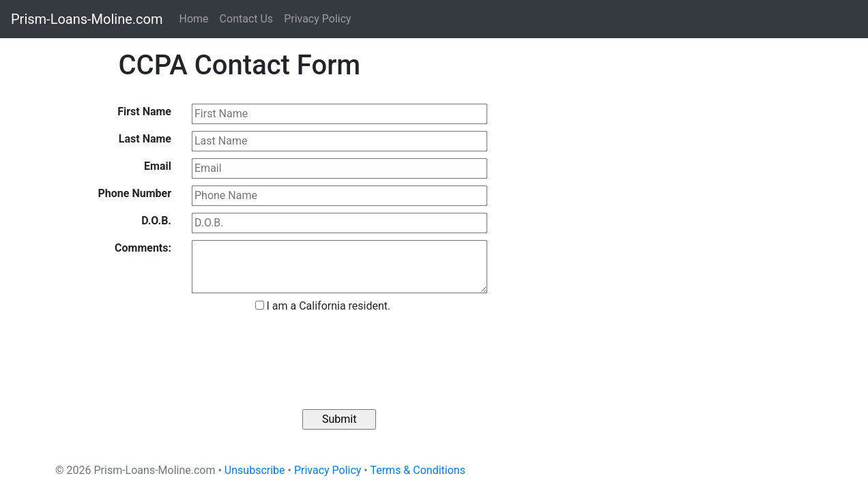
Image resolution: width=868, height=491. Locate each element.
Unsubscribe (255, 470)
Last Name (145, 139)
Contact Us (247, 19)
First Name (144, 111)
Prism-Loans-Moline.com (87, 19)
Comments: (143, 248)
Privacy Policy (318, 19)
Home (194, 19)
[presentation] (336, 355)
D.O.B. (156, 221)
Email (158, 166)
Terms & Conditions (418, 470)
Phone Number (135, 193)
